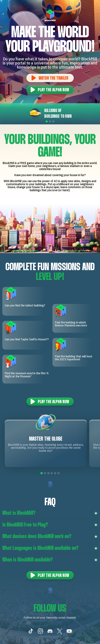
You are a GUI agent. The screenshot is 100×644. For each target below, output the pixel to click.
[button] (50, 513)
